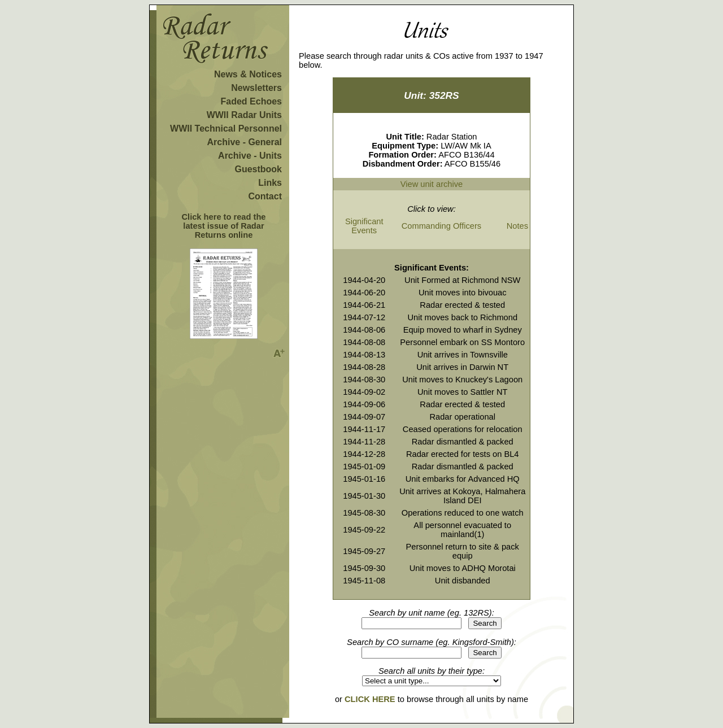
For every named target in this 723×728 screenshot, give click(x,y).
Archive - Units (250, 156)
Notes (517, 226)
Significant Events (364, 226)
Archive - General (245, 142)
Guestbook (258, 169)
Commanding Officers (441, 226)
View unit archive (432, 184)
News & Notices (248, 74)
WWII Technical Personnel (226, 128)
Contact (265, 196)
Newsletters (256, 88)
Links (270, 183)
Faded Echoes (251, 101)
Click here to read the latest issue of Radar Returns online (223, 226)
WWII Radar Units (244, 115)
